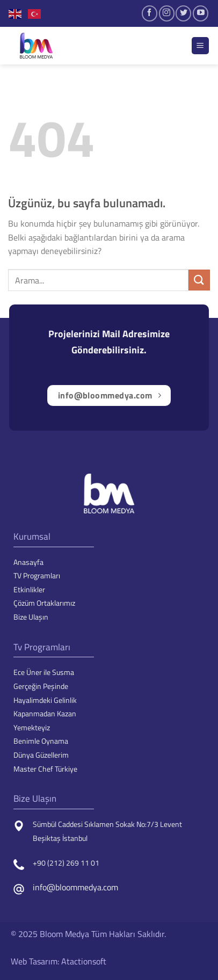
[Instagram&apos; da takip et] (167, 13)
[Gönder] (199, 280)
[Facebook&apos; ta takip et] (150, 13)
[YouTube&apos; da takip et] (201, 13)
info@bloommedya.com (75, 887)
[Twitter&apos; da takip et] (183, 13)
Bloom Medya (64, 934)
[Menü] (201, 46)
